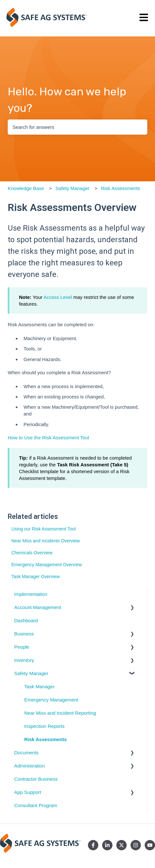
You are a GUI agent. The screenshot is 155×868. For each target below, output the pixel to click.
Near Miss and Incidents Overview (45, 541)
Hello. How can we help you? (67, 100)
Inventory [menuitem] (24, 660)
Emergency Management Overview (47, 565)
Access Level (58, 297)
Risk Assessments (121, 188)
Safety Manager (73, 188)
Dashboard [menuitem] (26, 620)
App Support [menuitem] (28, 792)
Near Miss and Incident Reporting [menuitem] (60, 713)
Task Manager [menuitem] (39, 687)
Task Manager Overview (35, 577)
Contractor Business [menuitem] (36, 779)
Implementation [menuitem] (31, 594)
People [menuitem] (22, 647)
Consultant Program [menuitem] (36, 805)
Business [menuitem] (24, 634)
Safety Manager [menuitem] (31, 673)
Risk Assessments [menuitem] (45, 739)
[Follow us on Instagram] (136, 845)
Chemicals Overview (32, 553)
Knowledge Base (26, 188)
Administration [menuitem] (29, 766)
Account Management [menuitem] (38, 607)
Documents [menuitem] (26, 753)
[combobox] (77, 127)
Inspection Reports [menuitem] (44, 726)
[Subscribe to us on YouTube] (150, 845)
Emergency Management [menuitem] (51, 700)
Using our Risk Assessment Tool (44, 529)
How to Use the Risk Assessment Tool (48, 438)
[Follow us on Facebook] (93, 845)
